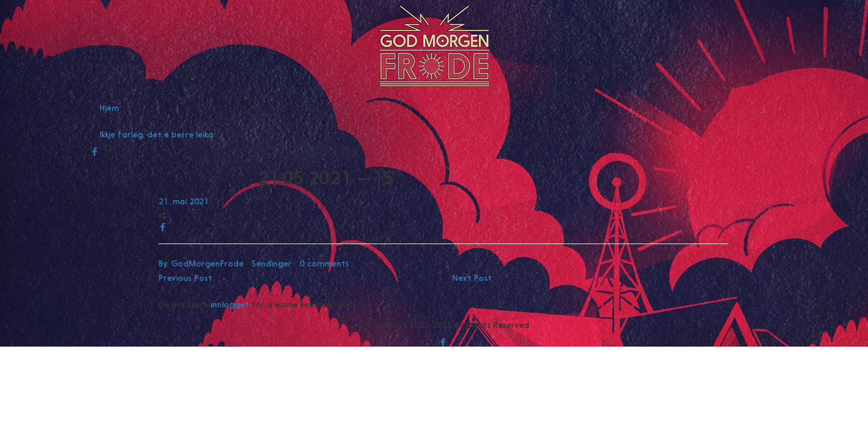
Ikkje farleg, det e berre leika (156, 134)
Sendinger (272, 263)
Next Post (472, 278)
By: (201, 263)
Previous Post (185, 278)
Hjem (109, 108)
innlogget (230, 304)
